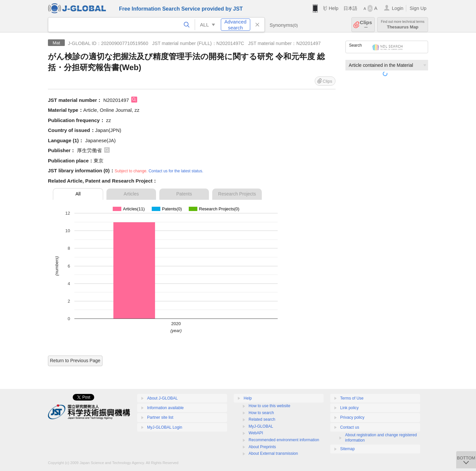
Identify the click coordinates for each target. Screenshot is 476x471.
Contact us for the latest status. (176, 171)
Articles (131, 194)
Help (333, 8)
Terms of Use (352, 398)
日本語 (350, 8)
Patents (184, 194)
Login (397, 8)
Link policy (349, 408)
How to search (261, 413)
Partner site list (160, 417)
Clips (366, 25)
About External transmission (273, 453)
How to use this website (269, 406)
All (78, 194)
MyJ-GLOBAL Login (165, 427)
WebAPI (256, 433)
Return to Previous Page (75, 361)
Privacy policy (352, 417)
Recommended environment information (284, 440)
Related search (262, 419)
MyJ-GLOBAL (261, 426)
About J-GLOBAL (162, 398)
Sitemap (347, 449)
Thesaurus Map (403, 25)
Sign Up (418, 8)
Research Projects (237, 194)
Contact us (350, 427)
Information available (165, 408)
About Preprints (262, 447)
